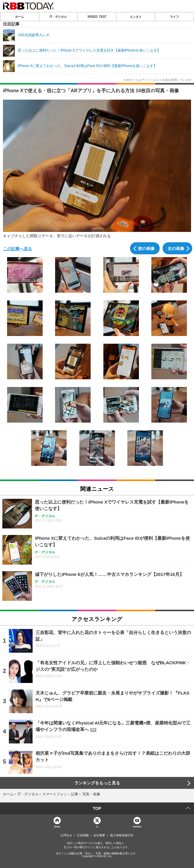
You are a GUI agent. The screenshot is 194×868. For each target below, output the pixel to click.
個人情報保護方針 (122, 835)
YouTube (137, 826)
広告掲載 (83, 835)
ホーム (20, 17)
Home (57, 826)
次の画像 (176, 248)
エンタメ (136, 17)
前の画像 (146, 248)
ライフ (174, 17)
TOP (97, 808)
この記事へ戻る (17, 249)
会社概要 (99, 835)
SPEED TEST (97, 17)
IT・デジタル (58, 17)
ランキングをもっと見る (97, 783)
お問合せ (66, 835)
